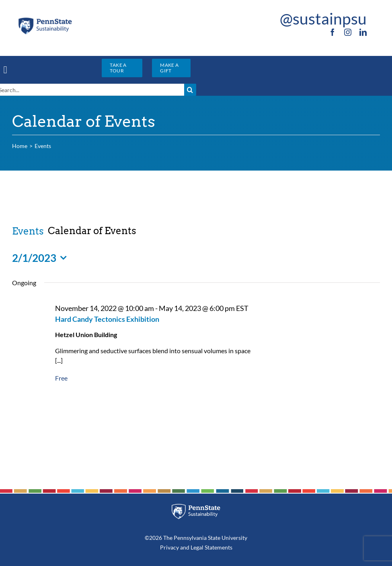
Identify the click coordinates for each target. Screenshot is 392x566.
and (185, 547)
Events (28, 231)
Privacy (169, 547)
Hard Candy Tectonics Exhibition (107, 319)
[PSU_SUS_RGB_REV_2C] (196, 507)
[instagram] (348, 32)
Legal (197, 547)
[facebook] (332, 32)
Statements (218, 547)
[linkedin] (363, 32)
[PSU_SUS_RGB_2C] (45, 20)
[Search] (190, 90)
